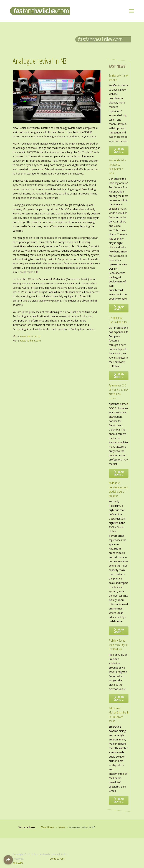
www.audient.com (31, 341)
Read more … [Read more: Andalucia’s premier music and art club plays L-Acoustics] (119, 631)
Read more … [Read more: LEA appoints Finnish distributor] (119, 376)
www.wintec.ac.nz (30, 336)
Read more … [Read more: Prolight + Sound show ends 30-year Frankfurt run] (119, 698)
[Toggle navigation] (132, 11)
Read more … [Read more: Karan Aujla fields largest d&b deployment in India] (119, 308)
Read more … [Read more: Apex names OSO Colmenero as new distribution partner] (119, 473)
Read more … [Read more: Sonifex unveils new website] (119, 150)
